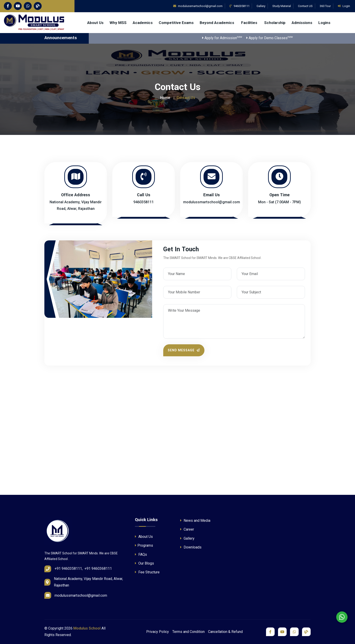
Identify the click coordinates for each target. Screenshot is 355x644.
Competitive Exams (176, 23)
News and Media (195, 521)
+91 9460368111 (98, 569)
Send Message (184, 350)
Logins (324, 23)
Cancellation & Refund (225, 632)
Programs (144, 545)
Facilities (250, 23)
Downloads (191, 547)
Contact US (305, 6)
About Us (95, 23)
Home (165, 98)
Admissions (302, 23)
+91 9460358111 (68, 569)
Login (344, 6)
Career (187, 529)
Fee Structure (147, 572)
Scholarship (275, 23)
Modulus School (87, 628)
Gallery (261, 6)
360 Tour (325, 6)
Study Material (282, 6)
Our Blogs (144, 563)
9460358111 (240, 6)
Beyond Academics (217, 23)
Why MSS (118, 23)
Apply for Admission (228, 38)
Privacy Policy (158, 632)
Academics (143, 23)
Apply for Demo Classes (276, 38)
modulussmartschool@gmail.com (212, 202)
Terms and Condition (188, 632)
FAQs (141, 554)
